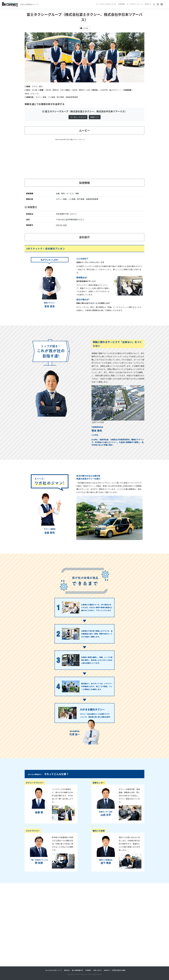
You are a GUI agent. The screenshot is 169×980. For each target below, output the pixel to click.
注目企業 (121, 4)
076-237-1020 (61, 225)
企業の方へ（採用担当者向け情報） (115, 970)
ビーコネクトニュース (135, 4)
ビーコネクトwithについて (106, 4)
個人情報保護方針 (77, 970)
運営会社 (67, 970)
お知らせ (148, 4)
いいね (84, 28)
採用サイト (95, 117)
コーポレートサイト (78, 117)
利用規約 (88, 970)
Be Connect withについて (54, 970)
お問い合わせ (97, 970)
